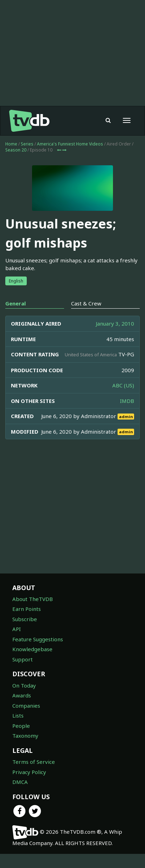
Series (27, 144)
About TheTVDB (33, 599)
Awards (22, 695)
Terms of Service (34, 762)
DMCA (20, 782)
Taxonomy (25, 736)
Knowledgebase (32, 649)
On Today (24, 685)
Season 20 (16, 150)
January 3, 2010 (115, 323)
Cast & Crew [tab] (86, 303)
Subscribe (25, 619)
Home (11, 144)
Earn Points (27, 609)
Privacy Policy (29, 772)
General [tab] (15, 303)
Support (23, 659)
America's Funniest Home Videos (70, 144)
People (21, 726)
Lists (18, 715)
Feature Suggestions (38, 639)
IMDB (127, 401)
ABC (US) (123, 385)
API (17, 629)
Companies (26, 706)
